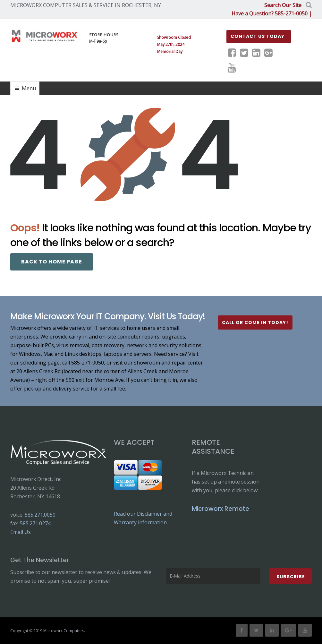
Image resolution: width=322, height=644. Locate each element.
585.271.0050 (40, 514)
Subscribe (291, 576)
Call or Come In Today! (255, 322)
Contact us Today (258, 36)
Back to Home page (52, 261)
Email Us (21, 532)
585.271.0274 (35, 523)
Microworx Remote (220, 508)
